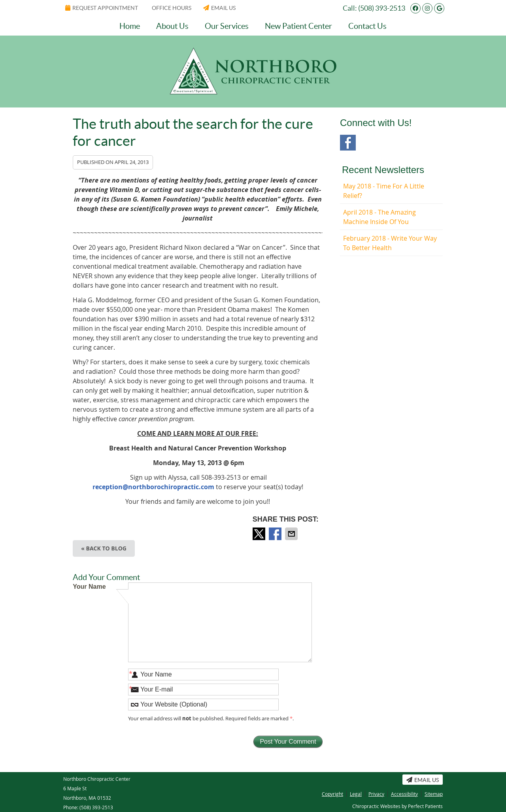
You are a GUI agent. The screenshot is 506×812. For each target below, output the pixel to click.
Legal (356, 794)
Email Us (219, 8)
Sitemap (434, 794)
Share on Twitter (260, 534)
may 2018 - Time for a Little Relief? (384, 191)
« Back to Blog (104, 548)
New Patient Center (298, 26)
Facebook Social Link (348, 143)
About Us (172, 26)
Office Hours (172, 8)
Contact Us (367, 26)
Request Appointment (102, 8)
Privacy (376, 794)
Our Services (227, 26)
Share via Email (292, 534)
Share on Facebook (276, 534)
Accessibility (404, 794)
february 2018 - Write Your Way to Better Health (390, 243)
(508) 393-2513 (382, 8)
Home (130, 26)
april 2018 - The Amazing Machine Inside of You (379, 217)
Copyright (332, 794)
